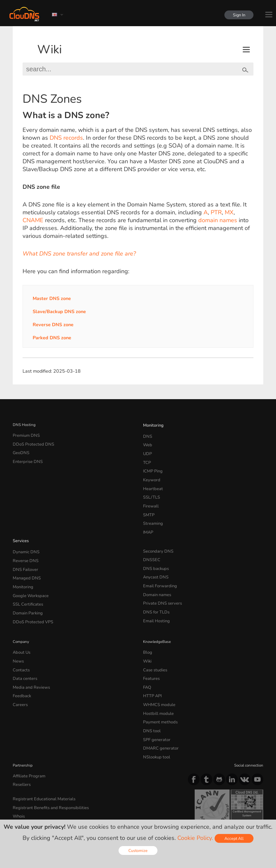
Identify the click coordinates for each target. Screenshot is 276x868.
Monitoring (152, 425)
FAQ (147, 662)
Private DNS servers (160, 585)
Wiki (49, 50)
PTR (216, 212)
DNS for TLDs (155, 593)
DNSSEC (151, 546)
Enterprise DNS (26, 458)
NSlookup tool (155, 724)
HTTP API (151, 669)
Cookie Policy (106, 810)
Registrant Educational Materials (40, 763)
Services (20, 528)
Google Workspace (29, 577)
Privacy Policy (70, 810)
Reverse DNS (24, 546)
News (18, 638)
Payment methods (159, 693)
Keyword (151, 474)
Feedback (21, 669)
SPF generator (155, 708)
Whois (18, 779)
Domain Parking (26, 593)
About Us (21, 630)
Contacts (20, 646)
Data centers (24, 654)
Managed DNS (25, 562)
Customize (138, 850)
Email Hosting (155, 601)
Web (147, 443)
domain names (218, 220)
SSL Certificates (26, 585)
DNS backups (155, 554)
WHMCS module (157, 677)
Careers (19, 677)
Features (150, 654)
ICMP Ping (152, 466)
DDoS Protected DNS (31, 443)
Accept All (234, 838)
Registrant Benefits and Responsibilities (47, 771)
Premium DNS (25, 435)
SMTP (148, 505)
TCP (146, 458)
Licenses (66, 816)
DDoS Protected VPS (30, 601)
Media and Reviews (30, 662)
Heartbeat (152, 482)
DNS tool (151, 700)
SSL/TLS (150, 489)
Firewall (150, 497)
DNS (147, 435)
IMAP (148, 521)
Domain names (156, 577)
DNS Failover (24, 554)
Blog (147, 630)
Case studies (154, 646)
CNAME (33, 220)
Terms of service (30, 810)
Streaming (152, 513)
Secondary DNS (156, 539)
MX (229, 212)
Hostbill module (156, 685)
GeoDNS (20, 451)
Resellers (21, 750)
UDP (147, 451)
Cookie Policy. (195, 838)
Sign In (237, 15)
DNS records (66, 138)
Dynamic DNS (25, 539)
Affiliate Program (27, 742)
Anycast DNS (154, 562)
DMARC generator (159, 716)
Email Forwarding (158, 570)
